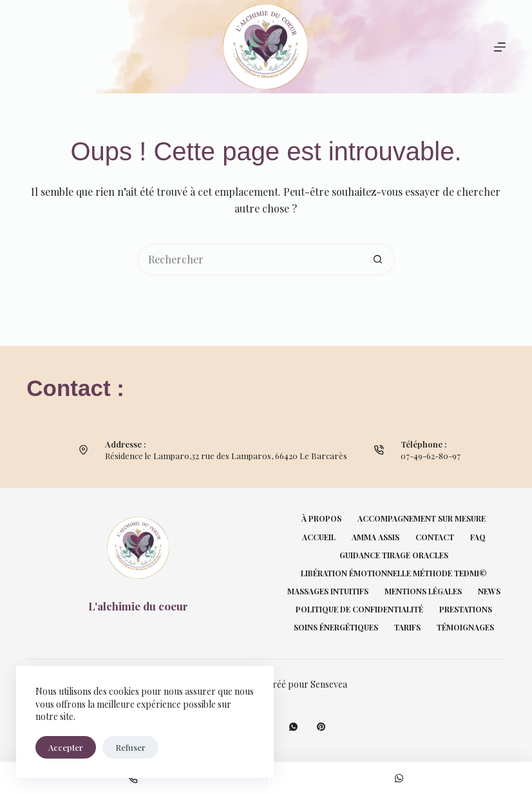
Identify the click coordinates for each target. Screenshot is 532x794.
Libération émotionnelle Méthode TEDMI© (394, 573)
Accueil (319, 537)
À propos (321, 519)
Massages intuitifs (328, 591)
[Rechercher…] (250, 260)
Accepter (66, 747)
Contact (435, 537)
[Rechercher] (31, 47)
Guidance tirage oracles (394, 555)
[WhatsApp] (293, 727)
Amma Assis (375, 537)
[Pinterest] (321, 727)
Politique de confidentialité (359, 610)
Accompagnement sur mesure (422, 519)
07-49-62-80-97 (431, 456)
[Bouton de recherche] (379, 260)
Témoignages (465, 628)
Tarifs (407, 628)
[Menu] (500, 47)
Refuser (130, 747)
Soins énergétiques (336, 628)
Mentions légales (423, 591)
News (489, 591)
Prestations (466, 610)
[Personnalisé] (400, 778)
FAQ (478, 537)
